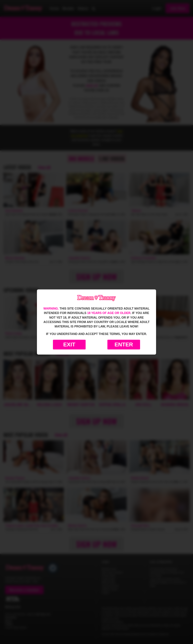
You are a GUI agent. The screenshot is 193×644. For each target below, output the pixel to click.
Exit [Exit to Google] (69, 345)
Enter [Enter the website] (124, 345)
